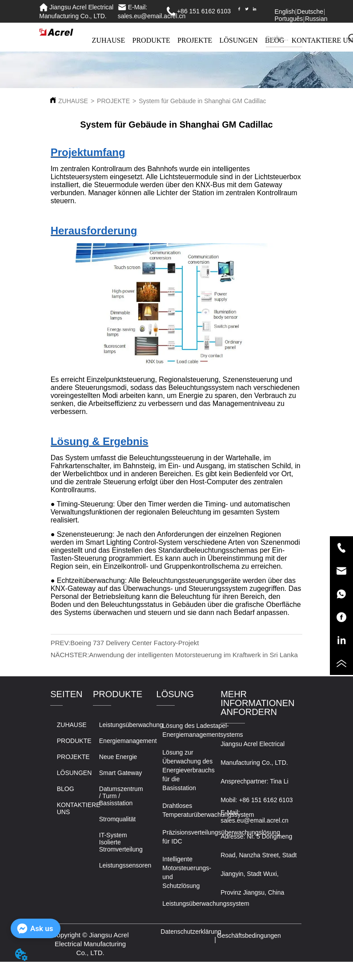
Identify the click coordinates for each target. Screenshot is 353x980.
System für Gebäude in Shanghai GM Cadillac (202, 101)
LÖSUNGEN (239, 40)
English (285, 12)
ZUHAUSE (109, 40)
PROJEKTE (195, 40)
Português (289, 19)
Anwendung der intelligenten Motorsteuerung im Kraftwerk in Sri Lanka (193, 655)
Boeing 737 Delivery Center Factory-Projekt (134, 643)
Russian (316, 19)
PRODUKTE (151, 40)
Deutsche (310, 12)
